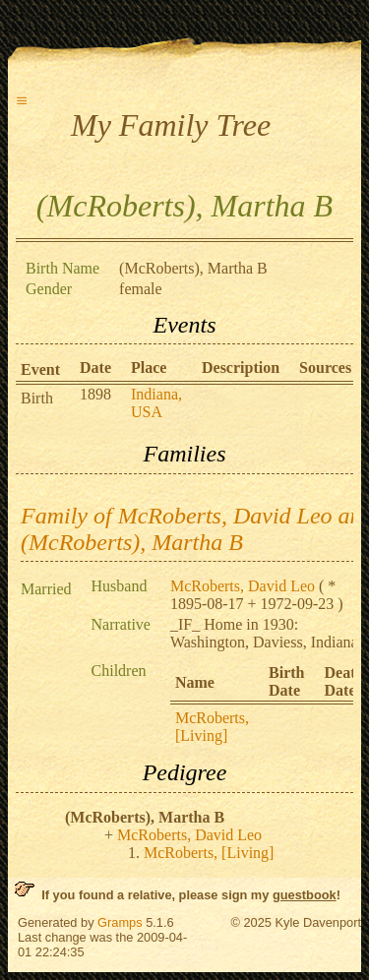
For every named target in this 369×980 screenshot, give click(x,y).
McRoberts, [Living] (212, 727)
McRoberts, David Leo (243, 586)
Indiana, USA (156, 403)
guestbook (305, 895)
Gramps (120, 922)
